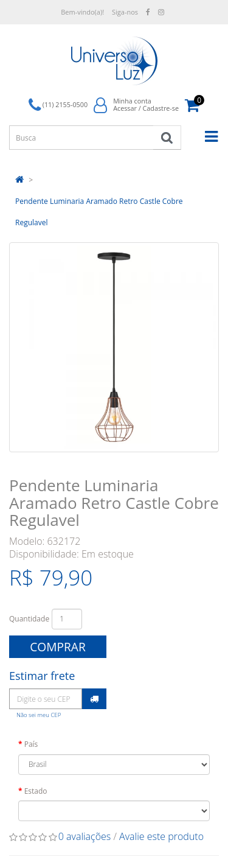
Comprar (58, 647)
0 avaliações (85, 836)
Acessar (125, 108)
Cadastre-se (161, 108)
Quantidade (29, 619)
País (31, 744)
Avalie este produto (161, 836)
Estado (36, 791)
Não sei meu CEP (39, 715)
